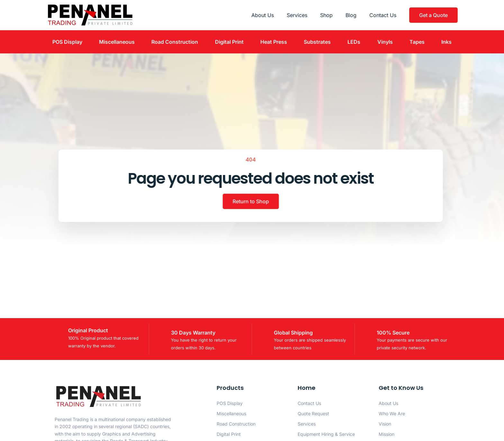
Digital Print (229, 42)
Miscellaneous (117, 42)
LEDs (354, 42)
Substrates (317, 42)
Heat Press (274, 42)
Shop (326, 15)
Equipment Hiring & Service (326, 434)
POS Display (67, 42)
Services (297, 15)
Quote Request (313, 413)
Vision (385, 424)
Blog (351, 15)
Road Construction (175, 42)
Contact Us (383, 15)
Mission (387, 434)
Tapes (417, 42)
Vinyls (385, 42)
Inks (446, 42)
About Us (263, 15)
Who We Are (392, 413)
